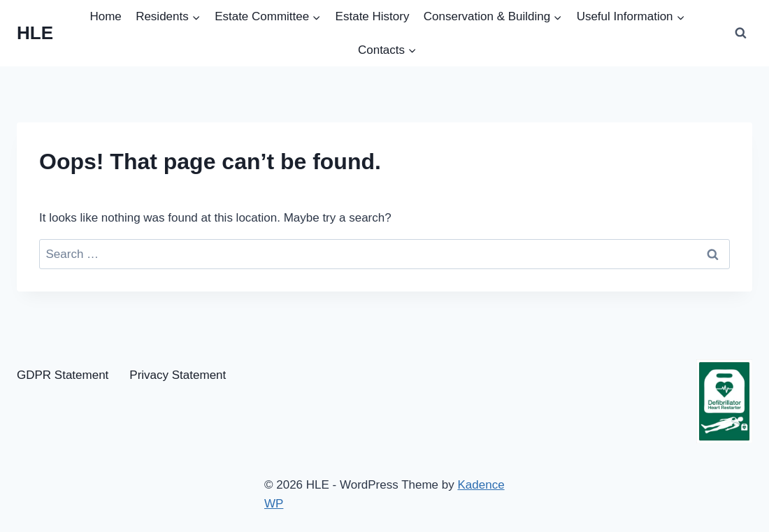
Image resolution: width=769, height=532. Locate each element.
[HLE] (35, 33)
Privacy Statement (178, 375)
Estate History (373, 16)
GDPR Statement (63, 375)
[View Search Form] (740, 34)
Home (105, 16)
